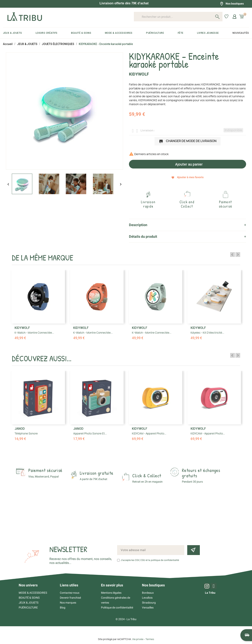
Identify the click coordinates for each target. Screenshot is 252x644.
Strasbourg (149, 603)
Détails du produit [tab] (143, 236)
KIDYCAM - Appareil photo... (149, 433)
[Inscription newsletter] (194, 550)
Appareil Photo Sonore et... (90, 433)
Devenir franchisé (70, 598)
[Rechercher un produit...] (178, 17)
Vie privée (138, 639)
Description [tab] (138, 225)
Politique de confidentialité (117, 607)
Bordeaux (148, 593)
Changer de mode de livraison (188, 141)
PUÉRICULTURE (28, 607)
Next (238, 255)
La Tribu (210, 593)
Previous (233, 255)
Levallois (147, 598)
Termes (150, 639)
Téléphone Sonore (26, 433)
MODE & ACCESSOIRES (33, 593)
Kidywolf (139, 74)
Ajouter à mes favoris (187, 177)
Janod (20, 429)
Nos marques (68, 603)
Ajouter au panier (189, 164)
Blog (63, 607)
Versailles (148, 607)
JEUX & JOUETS (29, 603)
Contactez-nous (70, 593)
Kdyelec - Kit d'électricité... (207, 333)
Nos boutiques (232, 4)
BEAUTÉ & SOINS (29, 598)
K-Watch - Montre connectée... (34, 333)
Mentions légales (111, 593)
